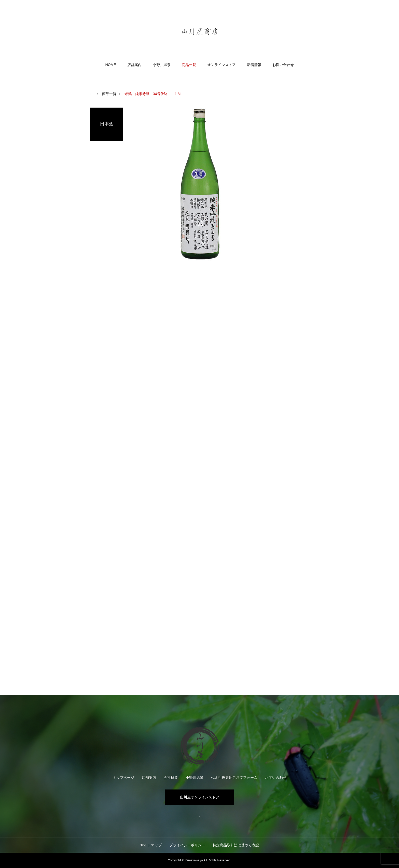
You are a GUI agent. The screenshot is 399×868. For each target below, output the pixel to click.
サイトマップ (151, 845)
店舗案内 (134, 65)
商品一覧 (189, 65)
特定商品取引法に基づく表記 (236, 845)
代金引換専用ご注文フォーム (234, 778)
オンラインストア (222, 65)
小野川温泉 (162, 65)
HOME (111, 65)
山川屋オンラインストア (200, 797)
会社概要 (171, 778)
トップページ (123, 778)
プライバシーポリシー (187, 845)
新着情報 (254, 65)
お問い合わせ (283, 65)
